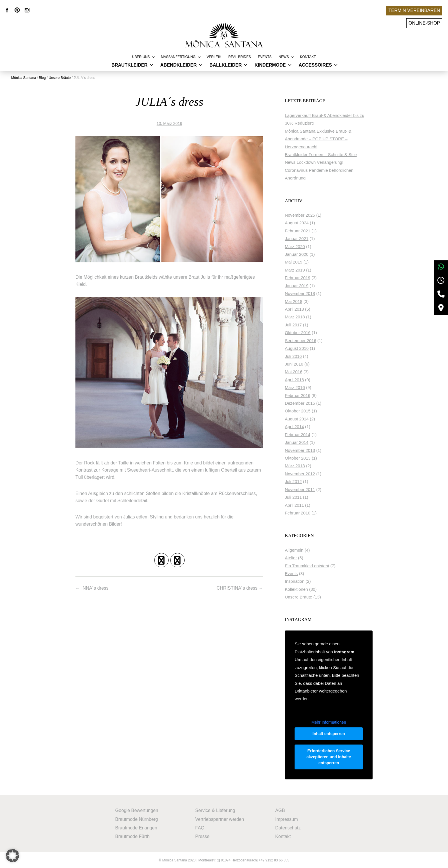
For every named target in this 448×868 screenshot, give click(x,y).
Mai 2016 (301, 372)
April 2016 (302, 380)
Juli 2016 (300, 356)
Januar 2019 (304, 286)
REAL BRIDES (240, 57)
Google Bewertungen (137, 810)
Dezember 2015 (307, 403)
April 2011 (302, 505)
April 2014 (302, 427)
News (284, 57)
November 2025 (307, 215)
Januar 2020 (304, 254)
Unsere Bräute (306, 597)
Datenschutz (288, 827)
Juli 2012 (300, 482)
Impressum (287, 818)
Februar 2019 (305, 278)
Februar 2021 (305, 231)
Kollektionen (304, 589)
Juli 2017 (300, 325)
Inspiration (302, 581)
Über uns (141, 57)
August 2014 (304, 419)
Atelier (298, 558)
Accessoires (315, 65)
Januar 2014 (304, 442)
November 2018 (307, 294)
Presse (203, 835)
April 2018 (302, 309)
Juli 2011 (300, 497)
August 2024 (304, 223)
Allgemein (301, 550)
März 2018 (302, 317)
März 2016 (302, 388)
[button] (13, 855)
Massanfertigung (178, 57)
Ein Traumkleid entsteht (314, 566)
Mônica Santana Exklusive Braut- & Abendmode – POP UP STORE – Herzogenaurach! (325, 139)
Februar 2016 (305, 395)
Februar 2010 (305, 513)
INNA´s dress (92, 591)
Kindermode (270, 65)
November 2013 (307, 450)
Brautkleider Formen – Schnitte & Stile (328, 155)
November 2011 (307, 489)
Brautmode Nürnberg (137, 818)
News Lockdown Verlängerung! (321, 162)
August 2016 (304, 348)
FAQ (200, 827)
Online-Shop (424, 23)
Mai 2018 (301, 301)
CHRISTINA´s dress (246, 591)
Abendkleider (178, 65)
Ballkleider (226, 65)
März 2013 (302, 466)
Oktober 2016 (305, 333)
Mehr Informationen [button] (332, 722)
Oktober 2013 (305, 458)
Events (265, 57)
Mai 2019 (301, 262)
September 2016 (308, 340)
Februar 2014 (305, 434)
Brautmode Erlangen (136, 827)
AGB (280, 810)
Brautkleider (129, 65)
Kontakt (308, 57)
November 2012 (307, 474)
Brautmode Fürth (133, 835)
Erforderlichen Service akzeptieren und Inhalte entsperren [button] (332, 757)
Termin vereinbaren (414, 10)
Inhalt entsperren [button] (332, 733)
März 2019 (302, 270)
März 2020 (302, 246)
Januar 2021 (304, 239)
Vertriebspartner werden (220, 818)
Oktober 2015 (305, 411)
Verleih (214, 57)
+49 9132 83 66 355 (274, 859)
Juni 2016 (301, 364)
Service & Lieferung (215, 810)
